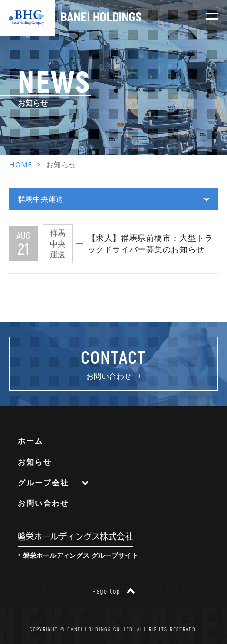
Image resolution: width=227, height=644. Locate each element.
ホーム (30, 441)
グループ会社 (43, 483)
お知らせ (35, 462)
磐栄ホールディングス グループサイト (80, 555)
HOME (21, 164)
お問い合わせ (43, 503)
